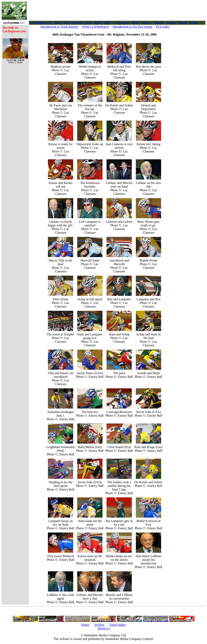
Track (135, 23)
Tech (66, 23)
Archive (99, 625)
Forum (193, 23)
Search (182, 23)
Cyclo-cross (121, 23)
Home (85, 625)
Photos (146, 23)
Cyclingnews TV (41, 23)
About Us (103, 628)
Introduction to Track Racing (59, 27)
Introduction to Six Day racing (132, 27)
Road (89, 23)
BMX (107, 23)
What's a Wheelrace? (96, 27)
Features (77, 23)
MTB (98, 23)
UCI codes (163, 27)
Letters (171, 23)
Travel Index (117, 625)
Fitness (159, 23)
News (58, 23)
